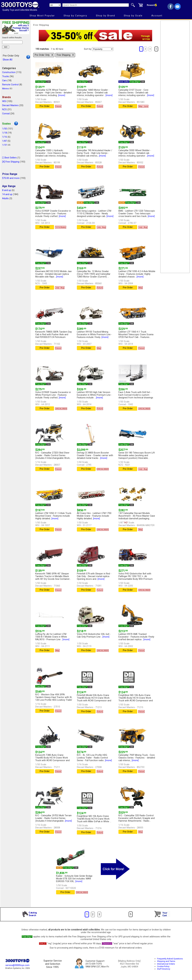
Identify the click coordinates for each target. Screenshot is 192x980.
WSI (4, 101)
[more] (62, 95)
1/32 (5, 145)
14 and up (7, 194)
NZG (4, 110)
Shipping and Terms (166, 961)
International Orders (166, 964)
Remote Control (10, 85)
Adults (5, 198)
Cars (4, 81)
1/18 (5, 133)
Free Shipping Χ (65, 55)
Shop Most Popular (42, 16)
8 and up (7, 190)
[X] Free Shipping (11, 162)
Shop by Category (75, 16)
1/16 (5, 137)
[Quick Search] (96, 5)
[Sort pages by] (103, 49)
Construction (9, 72)
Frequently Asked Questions (170, 959)
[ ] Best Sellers (9, 158)
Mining (6, 89)
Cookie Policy (163, 966)
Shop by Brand (105, 16)
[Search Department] (55, 5)
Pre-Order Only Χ (44, 55)
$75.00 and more (11, 178)
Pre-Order (45, 106)
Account (157, 16)
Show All (7, 60)
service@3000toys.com (17, 965)
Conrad (6, 114)
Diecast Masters (10, 105)
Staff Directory (164, 969)
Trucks (6, 76)
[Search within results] (12, 42)
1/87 (5, 141)
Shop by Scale (133, 16)
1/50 (5, 129)
